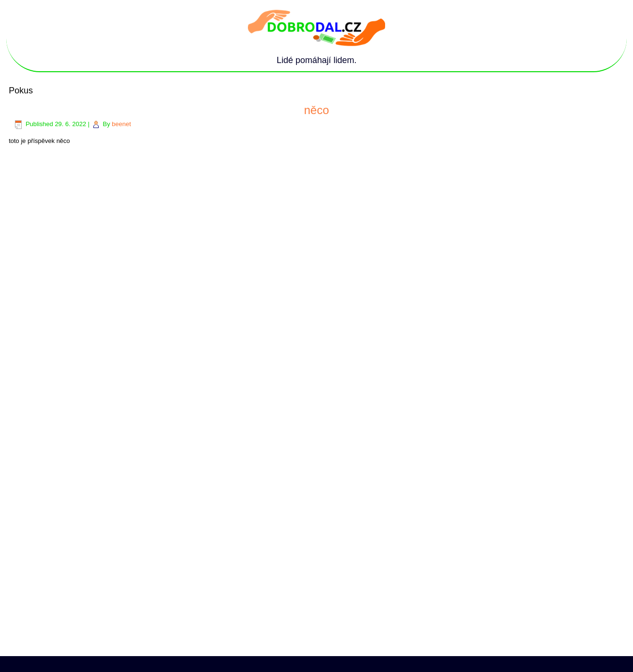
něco (316, 110)
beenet (121, 124)
